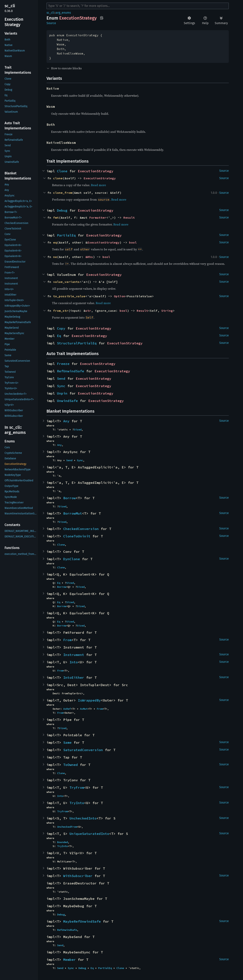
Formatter (98, 218)
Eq (59, 336)
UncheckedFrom (67, 827)
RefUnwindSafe (71, 371)
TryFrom (77, 787)
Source (51, 23)
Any (66, 421)
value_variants (66, 282)
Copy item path (102, 18)
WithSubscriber (78, 876)
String (167, 311)
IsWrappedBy (89, 700)
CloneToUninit (77, 536)
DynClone (72, 559)
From (67, 640)
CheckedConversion (81, 529)
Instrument (74, 655)
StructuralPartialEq (77, 343)
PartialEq (66, 235)
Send (61, 378)
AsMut (84, 709)
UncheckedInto (83, 818)
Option (120, 296)
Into (74, 662)
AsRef (67, 709)
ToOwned (71, 765)
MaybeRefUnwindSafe (82, 921)
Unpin (62, 393)
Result (129, 218)
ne (55, 257)
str (88, 311)
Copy (61, 328)
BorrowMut (73, 513)
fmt (56, 218)
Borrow (69, 498)
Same (67, 742)
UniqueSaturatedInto (89, 834)
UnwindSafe (67, 401)
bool (133, 242)
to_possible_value (69, 296)
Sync (61, 386)
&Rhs (89, 257)
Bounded (62, 842)
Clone (62, 171)
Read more (98, 185)
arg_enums (63, 13)
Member (69, 960)
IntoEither (74, 677)
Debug (62, 210)
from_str (61, 311)
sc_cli (50, 13)
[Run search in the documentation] (138, 6)
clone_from (63, 193)
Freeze (63, 364)
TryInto (77, 803)
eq (55, 242)
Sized (78, 429)
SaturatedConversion (83, 750)
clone (58, 178)
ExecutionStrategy (96, 171)
